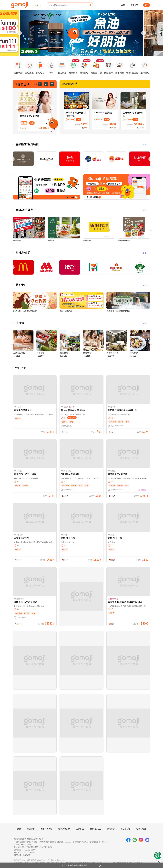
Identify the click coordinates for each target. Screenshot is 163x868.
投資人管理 (141, 829)
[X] (100, 865)
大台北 (36, 5)
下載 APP (134, 5)
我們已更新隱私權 (74, 865)
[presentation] (19, 33)
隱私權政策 (125, 829)
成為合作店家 (46, 829)
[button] (74, 55)
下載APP (31, 829)
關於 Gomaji (95, 829)
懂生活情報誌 (64, 829)
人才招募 (80, 829)
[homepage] (20, 5)
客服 (123, 5)
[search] (90, 5)
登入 (147, 5)
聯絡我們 (26, 855)
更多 (145, 145)
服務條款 (111, 829)
